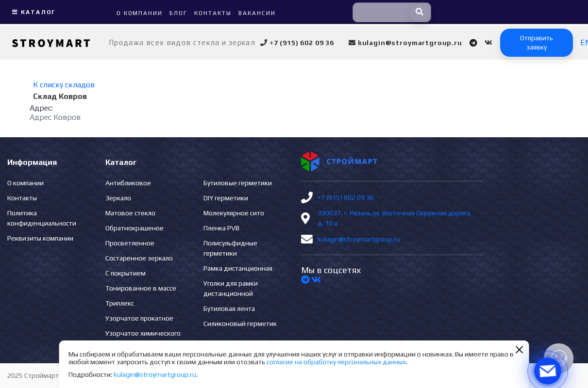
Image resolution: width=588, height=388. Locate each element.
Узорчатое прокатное (139, 318)
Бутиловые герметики (238, 183)
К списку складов (64, 85)
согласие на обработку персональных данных (336, 362)
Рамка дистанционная (238, 268)
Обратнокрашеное (134, 228)
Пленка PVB (221, 228)
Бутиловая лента (229, 308)
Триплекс (120, 303)
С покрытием (126, 273)
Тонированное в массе (141, 288)
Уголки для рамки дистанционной (231, 288)
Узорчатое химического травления (143, 338)
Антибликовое (128, 183)
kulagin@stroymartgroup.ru (359, 239)
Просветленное (130, 243)
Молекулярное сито (234, 213)
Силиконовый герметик (240, 323)
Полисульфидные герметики (230, 248)
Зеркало (118, 198)
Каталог (33, 12)
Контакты (22, 198)
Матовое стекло (130, 213)
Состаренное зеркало (139, 258)
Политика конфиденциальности (42, 218)
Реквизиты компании (40, 238)
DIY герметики (226, 198)
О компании (25, 183)
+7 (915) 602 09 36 (346, 197)
